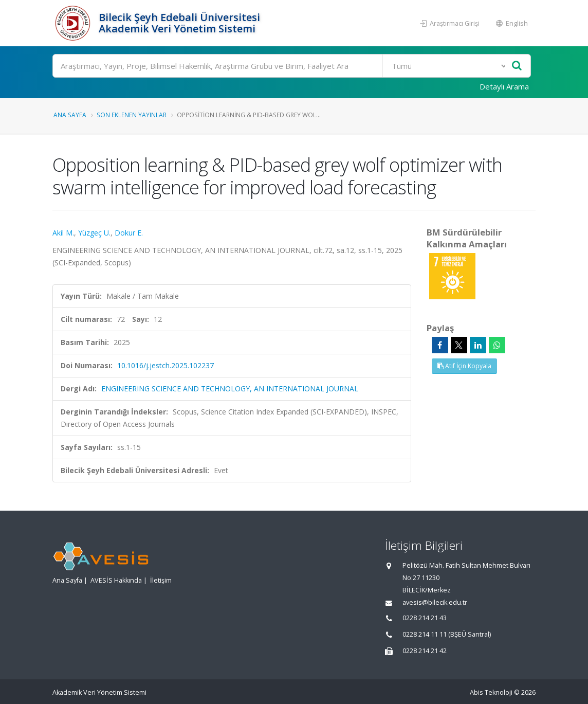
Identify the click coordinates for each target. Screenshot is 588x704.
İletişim (161, 580)
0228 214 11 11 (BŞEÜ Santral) (447, 634)
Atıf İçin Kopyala (464, 366)
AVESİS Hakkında (116, 580)
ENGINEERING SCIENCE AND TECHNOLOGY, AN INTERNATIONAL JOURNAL (230, 389)
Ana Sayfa (70, 115)
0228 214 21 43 (425, 618)
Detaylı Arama (504, 86)
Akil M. (63, 233)
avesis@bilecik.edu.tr (435, 602)
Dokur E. (129, 233)
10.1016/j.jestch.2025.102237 (166, 365)
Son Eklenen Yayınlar (132, 115)
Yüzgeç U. (94, 233)
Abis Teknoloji (491, 692)
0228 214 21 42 (425, 651)
